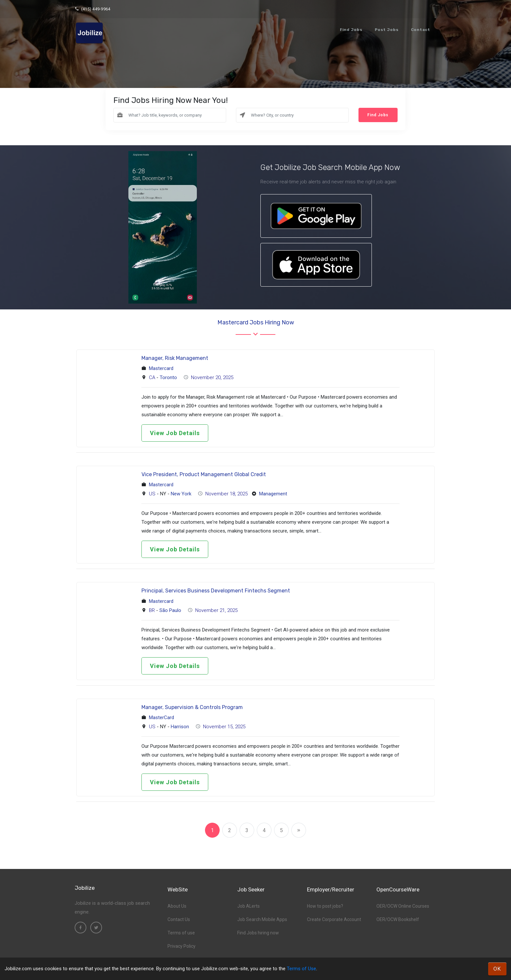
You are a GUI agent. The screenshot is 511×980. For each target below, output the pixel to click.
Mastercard (161, 368)
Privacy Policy (182, 946)
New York (181, 494)
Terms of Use (301, 969)
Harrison (180, 727)
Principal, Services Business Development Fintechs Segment (216, 591)
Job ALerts (248, 906)
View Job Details (175, 433)
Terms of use (181, 933)
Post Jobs (387, 30)
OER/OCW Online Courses (403, 906)
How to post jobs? (325, 906)
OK (497, 969)
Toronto (168, 377)
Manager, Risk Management (175, 358)
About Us (177, 906)
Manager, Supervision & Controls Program (192, 707)
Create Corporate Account (334, 919)
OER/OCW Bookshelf (398, 919)
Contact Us (179, 919)
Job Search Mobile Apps (262, 919)
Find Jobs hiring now (258, 933)
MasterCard (161, 717)
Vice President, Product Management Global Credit (204, 474)
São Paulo (170, 610)
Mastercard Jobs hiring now (256, 322)
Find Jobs (351, 30)
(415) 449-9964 (92, 9)
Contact (421, 30)
